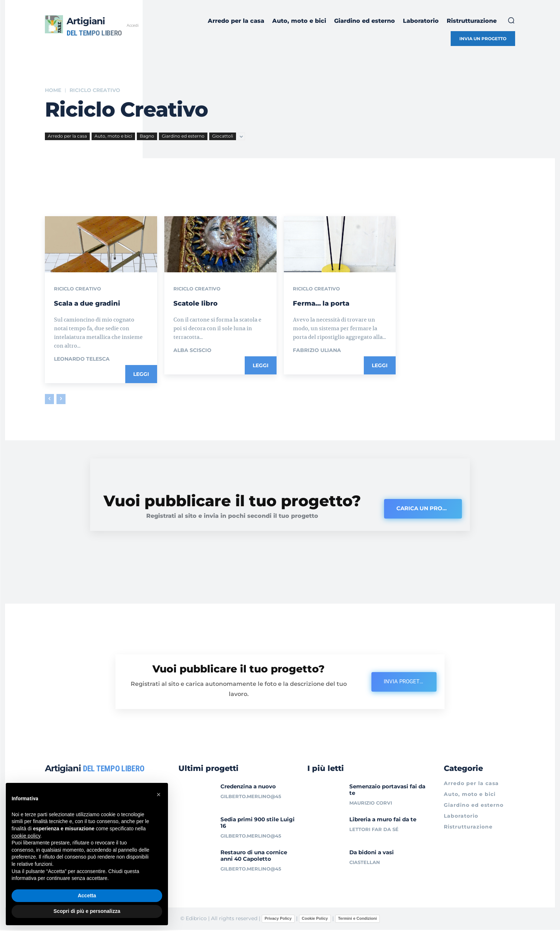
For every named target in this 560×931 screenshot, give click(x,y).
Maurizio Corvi (371, 804)
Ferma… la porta (331, 303)
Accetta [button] (87, 896)
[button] (511, 20)
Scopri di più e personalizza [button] (87, 911)
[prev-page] (49, 399)
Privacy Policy (278, 919)
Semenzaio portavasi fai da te (387, 791)
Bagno (147, 136)
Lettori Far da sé (374, 830)
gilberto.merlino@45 (251, 797)
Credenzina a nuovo (248, 787)
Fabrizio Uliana (317, 351)
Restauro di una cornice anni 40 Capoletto (254, 856)
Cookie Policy (315, 919)
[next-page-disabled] (61, 399)
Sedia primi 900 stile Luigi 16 (258, 824)
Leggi (141, 374)
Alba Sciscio (192, 351)
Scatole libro (203, 303)
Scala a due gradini (98, 303)
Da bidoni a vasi (372, 853)
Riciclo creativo (79, 289)
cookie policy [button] (26, 836)
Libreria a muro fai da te (383, 820)
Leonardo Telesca (82, 359)
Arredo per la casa (67, 136)
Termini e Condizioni (357, 919)
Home (53, 90)
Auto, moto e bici (113, 136)
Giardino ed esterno (183, 136)
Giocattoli (223, 136)
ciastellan (365, 863)
